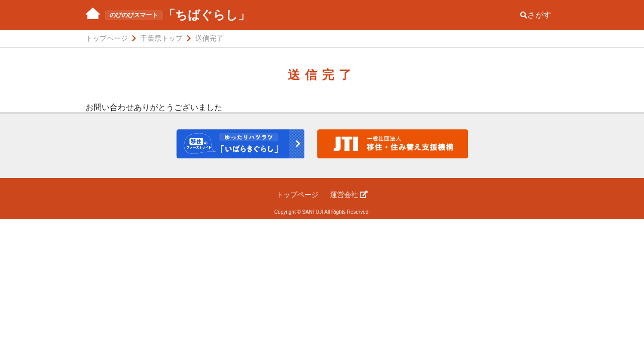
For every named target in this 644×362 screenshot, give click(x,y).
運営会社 (349, 195)
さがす (536, 15)
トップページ (297, 195)
